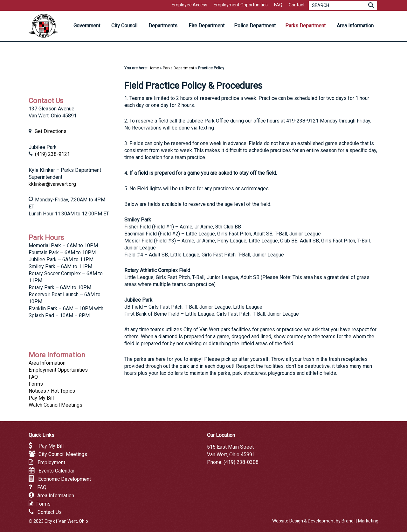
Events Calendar (56, 471)
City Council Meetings (63, 454)
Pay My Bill (41, 398)
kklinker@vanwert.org (52, 184)
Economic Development (65, 479)
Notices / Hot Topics (52, 391)
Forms (36, 384)
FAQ (33, 377)
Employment (51, 462)
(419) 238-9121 (52, 154)
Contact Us (50, 512)
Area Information (47, 363)
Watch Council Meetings (55, 405)
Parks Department (179, 68)
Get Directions (51, 131)
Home (154, 68)
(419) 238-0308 (241, 462)
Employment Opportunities (58, 370)
